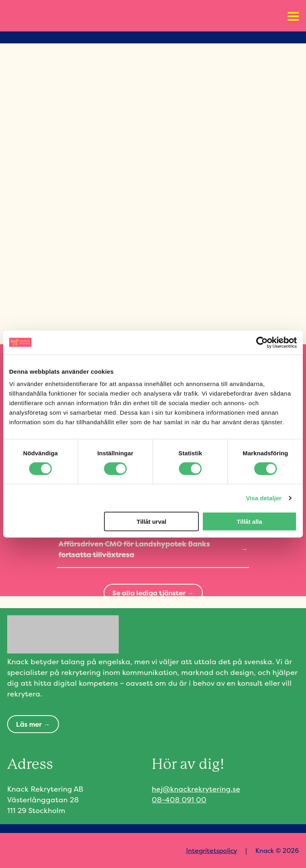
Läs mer (29, 724)
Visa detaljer (264, 498)
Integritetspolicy (212, 850)
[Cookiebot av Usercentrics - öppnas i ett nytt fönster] (262, 342)
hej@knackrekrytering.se (196, 789)
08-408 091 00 (179, 800)
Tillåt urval (152, 522)
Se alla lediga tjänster (149, 593)
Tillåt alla (249, 522)
